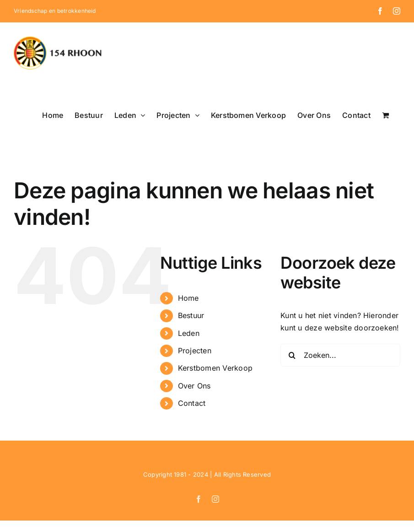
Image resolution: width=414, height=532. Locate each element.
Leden (189, 333)
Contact (192, 403)
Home (188, 298)
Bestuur (191, 315)
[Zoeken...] (340, 355)
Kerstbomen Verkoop (215, 368)
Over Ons (194, 386)
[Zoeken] (292, 355)
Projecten (195, 351)
